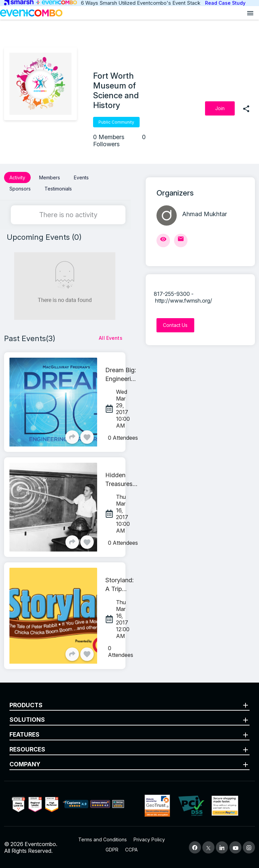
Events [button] (81, 177)
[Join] (220, 108)
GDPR (112, 849)
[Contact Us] (175, 325)
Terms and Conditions (103, 839)
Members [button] (50, 177)
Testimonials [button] (58, 189)
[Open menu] (250, 13)
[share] (246, 108)
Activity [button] (17, 177)
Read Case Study (225, 3)
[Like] (87, 437)
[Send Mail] (181, 240)
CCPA (131, 849)
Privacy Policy (149, 839)
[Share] (72, 437)
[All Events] (111, 338)
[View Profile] (163, 240)
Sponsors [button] (20, 189)
